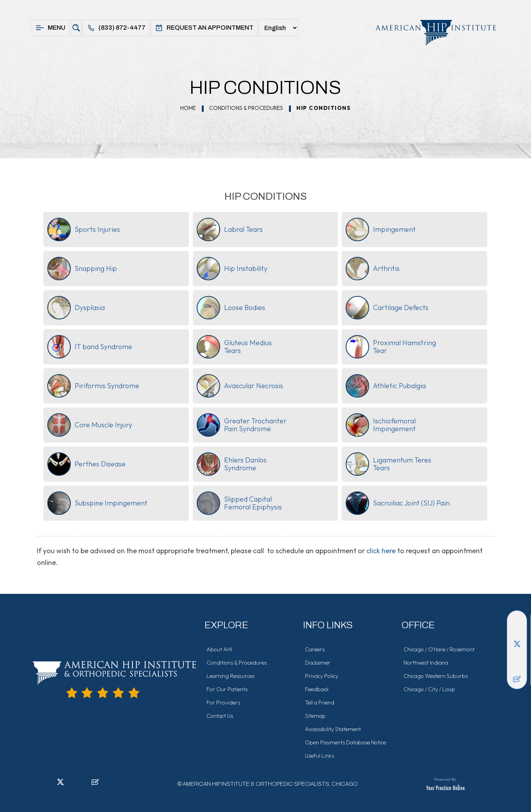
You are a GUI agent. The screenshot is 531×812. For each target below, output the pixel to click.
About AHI (219, 649)
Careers (315, 649)
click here (381, 551)
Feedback (317, 689)
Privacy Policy (322, 676)
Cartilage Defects (387, 308)
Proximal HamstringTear (391, 347)
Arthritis (373, 269)
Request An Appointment (204, 28)
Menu (51, 28)
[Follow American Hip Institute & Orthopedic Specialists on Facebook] (517, 620)
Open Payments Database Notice (345, 742)
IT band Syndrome (90, 347)
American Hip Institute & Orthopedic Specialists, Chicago (270, 784)
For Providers (223, 703)
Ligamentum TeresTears (388, 464)
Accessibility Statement (333, 729)
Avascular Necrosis (240, 386)
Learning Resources (231, 676)
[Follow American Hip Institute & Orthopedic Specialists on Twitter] (517, 644)
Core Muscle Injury (90, 425)
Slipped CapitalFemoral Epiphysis (239, 503)
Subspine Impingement (97, 503)
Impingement (381, 229)
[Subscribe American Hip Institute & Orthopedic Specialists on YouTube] (517, 667)
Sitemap (315, 716)
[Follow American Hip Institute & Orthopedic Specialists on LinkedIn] (517, 632)
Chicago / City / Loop (429, 689)
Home (188, 108)
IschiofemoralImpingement (381, 425)
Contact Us (220, 716)
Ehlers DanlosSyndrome (232, 464)
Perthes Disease (86, 464)
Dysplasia (76, 308)
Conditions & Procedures (246, 108)
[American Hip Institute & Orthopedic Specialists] (432, 33)
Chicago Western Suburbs (436, 676)
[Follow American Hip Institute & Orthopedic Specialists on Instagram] (517, 656)
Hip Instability (232, 269)
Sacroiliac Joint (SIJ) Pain (398, 503)
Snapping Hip (82, 269)
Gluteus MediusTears (234, 347)
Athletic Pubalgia (386, 386)
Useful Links (319, 756)
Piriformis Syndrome (93, 386)
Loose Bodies (231, 308)
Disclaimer (318, 663)
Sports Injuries (84, 229)
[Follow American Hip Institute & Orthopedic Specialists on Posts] (517, 679)
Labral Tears (230, 229)
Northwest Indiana (426, 663)
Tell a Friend (320, 703)
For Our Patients (227, 689)
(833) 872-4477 (116, 28)
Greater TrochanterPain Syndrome (242, 425)
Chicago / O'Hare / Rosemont (439, 649)
